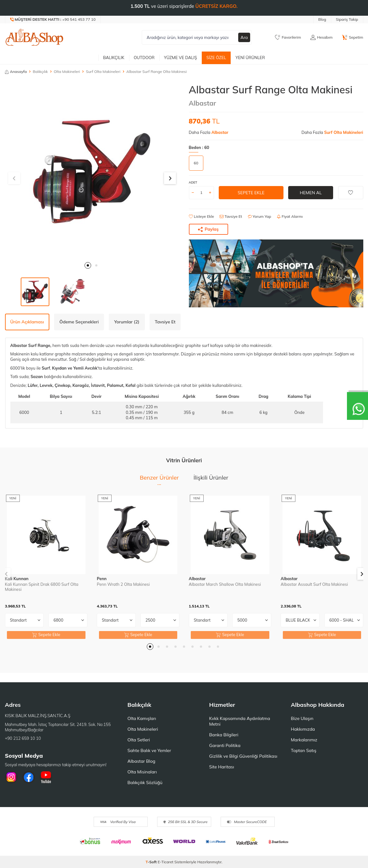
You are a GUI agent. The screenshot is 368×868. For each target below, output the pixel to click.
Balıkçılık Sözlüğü (145, 783)
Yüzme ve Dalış (181, 58)
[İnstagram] (11, 777)
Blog (322, 19)
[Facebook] (29, 777)
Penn (102, 579)
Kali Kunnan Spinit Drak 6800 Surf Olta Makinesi (42, 587)
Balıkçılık (114, 58)
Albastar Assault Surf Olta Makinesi (314, 584)
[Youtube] (46, 777)
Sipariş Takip (347, 19)
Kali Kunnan (17, 579)
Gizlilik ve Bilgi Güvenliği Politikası (243, 756)
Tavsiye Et (231, 216)
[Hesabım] (321, 37)
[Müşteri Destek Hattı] (53, 19)
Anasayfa (16, 71)
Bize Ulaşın (302, 718)
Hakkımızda (303, 729)
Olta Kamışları (142, 718)
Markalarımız (304, 740)
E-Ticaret (166, 862)
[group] (92, 171)
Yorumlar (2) (127, 322)
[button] (88, 265)
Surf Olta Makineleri (103, 71)
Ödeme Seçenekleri (79, 322)
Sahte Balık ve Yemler (149, 750)
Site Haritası (222, 767)
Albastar (203, 103)
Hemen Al (311, 192)
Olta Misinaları (142, 772)
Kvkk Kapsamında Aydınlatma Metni (240, 721)
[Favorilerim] (288, 37)
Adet (193, 182)
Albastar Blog (142, 761)
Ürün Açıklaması (27, 322)
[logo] (35, 37)
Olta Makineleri (67, 71)
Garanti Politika (225, 745)
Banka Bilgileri (224, 735)
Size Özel (216, 58)
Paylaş (208, 229)
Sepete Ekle (251, 192)
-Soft (152, 862)
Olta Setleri (139, 740)
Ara (244, 37)
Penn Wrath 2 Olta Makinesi (123, 584)
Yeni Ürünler (250, 58)
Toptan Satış (304, 750)
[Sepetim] (352, 37)
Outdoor (144, 58)
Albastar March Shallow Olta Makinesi (225, 584)
